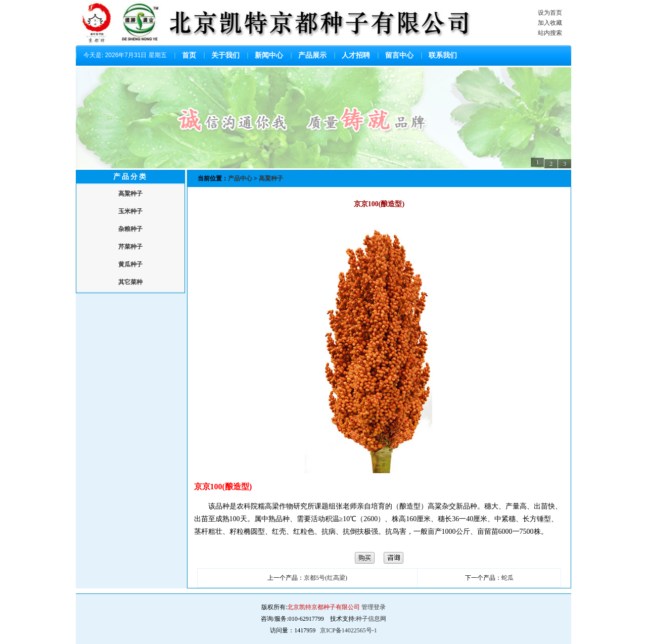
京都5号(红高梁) (326, 578)
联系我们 (443, 55)
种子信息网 (371, 619)
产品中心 (241, 178)
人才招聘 (356, 55)
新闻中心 (269, 55)
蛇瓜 (507, 578)
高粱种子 (271, 178)
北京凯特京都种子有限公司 (323, 607)
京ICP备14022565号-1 (349, 630)
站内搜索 (550, 33)
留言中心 (399, 55)
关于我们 (225, 55)
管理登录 (374, 607)
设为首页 (550, 13)
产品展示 (312, 55)
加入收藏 (550, 23)
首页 (189, 55)
